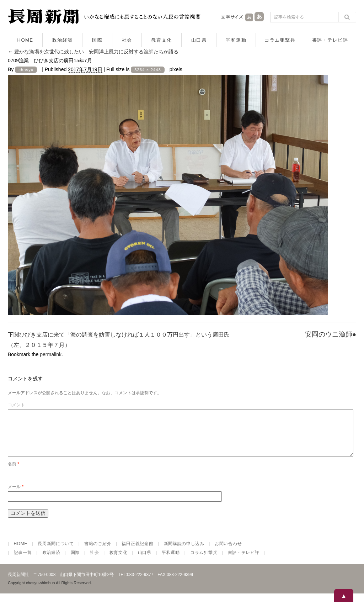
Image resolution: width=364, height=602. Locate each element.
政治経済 (63, 40)
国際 (97, 40)
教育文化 (162, 40)
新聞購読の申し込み (184, 552)
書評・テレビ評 (330, 40)
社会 (127, 40)
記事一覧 (23, 561)
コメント (16, 405)
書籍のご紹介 (98, 552)
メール (16, 495)
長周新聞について (56, 552)
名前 (14, 472)
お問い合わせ (228, 552)
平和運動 (236, 40)
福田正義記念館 (137, 552)
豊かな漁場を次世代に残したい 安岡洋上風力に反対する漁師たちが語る (93, 52)
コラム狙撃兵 (280, 40)
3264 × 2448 (148, 70)
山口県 (199, 40)
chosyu (26, 70)
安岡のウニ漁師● (331, 334)
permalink (51, 354)
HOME (25, 40)
